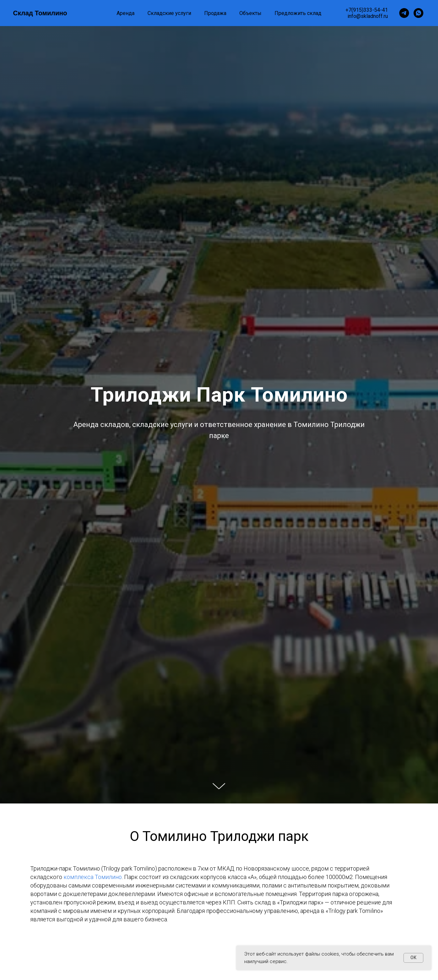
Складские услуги (169, 13)
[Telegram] (404, 13)
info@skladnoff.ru (368, 16)
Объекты (250, 13)
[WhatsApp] (418, 13)
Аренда (126, 13)
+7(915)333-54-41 (367, 10)
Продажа (215, 13)
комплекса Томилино (92, 877)
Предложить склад (298, 13)
